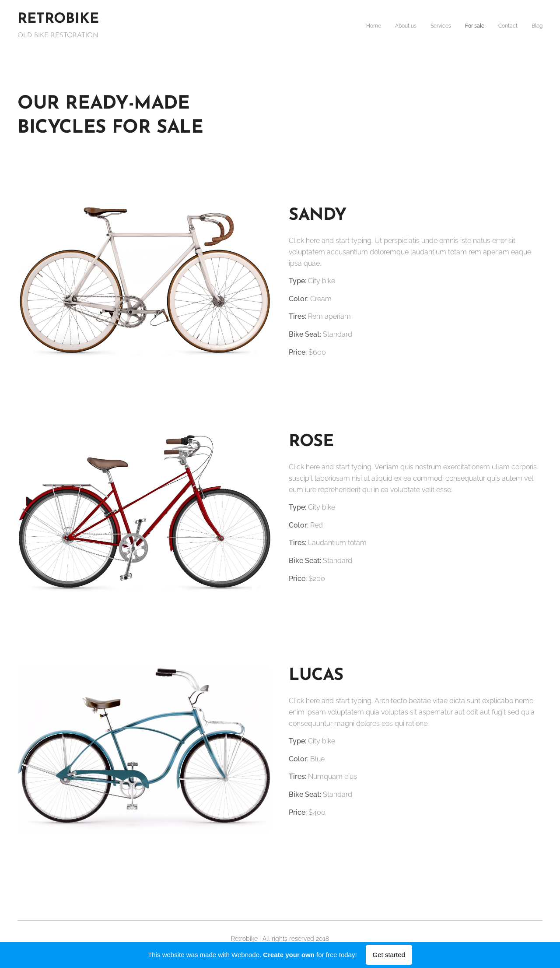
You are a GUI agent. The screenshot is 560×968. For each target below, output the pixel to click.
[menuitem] (475, 27)
